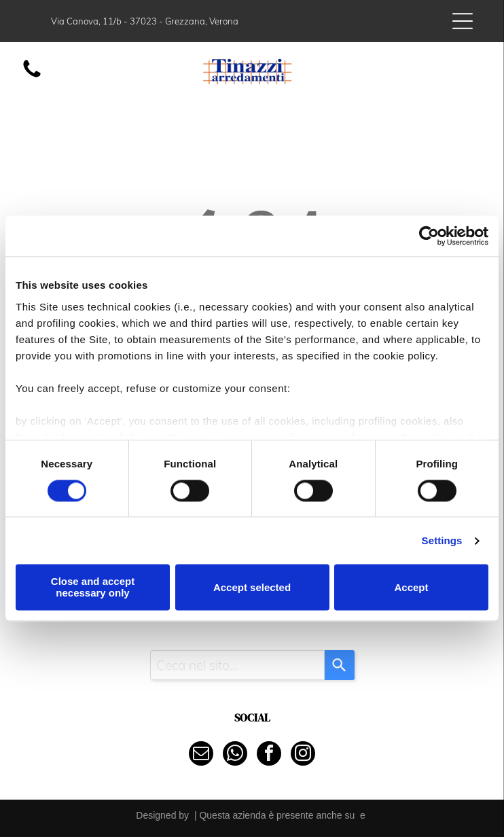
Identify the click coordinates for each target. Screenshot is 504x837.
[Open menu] (463, 21)
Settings (442, 540)
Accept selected (252, 587)
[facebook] (269, 755)
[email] (201, 755)
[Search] (340, 665)
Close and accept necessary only (93, 588)
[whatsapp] (235, 755)
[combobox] (237, 665)
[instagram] (303, 755)
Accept (411, 587)
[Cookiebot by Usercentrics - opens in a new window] (429, 236)
